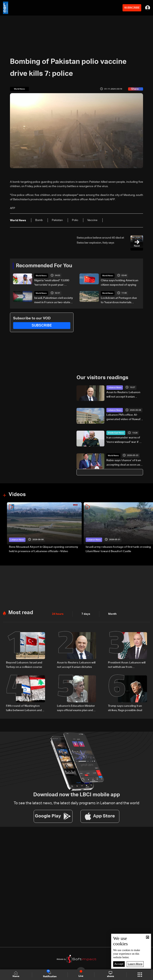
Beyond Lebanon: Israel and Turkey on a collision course (24, 665)
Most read (21, 613)
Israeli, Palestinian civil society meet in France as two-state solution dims (54, 301)
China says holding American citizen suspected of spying (120, 283)
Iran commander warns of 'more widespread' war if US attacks (125, 440)
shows (110, 974)
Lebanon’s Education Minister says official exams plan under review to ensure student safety (76, 709)
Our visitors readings (102, 378)
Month (112, 614)
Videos (17, 495)
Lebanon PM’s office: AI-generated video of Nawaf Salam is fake (123, 417)
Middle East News (116, 433)
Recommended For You (44, 266)
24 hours (58, 614)
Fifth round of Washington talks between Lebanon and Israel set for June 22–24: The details (25, 709)
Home (16, 975)
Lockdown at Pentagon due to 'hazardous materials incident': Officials (119, 301)
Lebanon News (115, 388)
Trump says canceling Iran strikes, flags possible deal (125, 708)
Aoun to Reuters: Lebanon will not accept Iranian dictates (123, 395)
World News (41, 276)
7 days (86, 614)
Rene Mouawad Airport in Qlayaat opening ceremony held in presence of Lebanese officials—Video (44, 549)
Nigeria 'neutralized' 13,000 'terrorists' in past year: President (52, 283)
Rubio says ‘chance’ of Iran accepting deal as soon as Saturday (124, 463)
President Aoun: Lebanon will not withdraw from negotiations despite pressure (127, 665)
